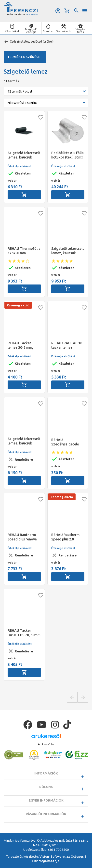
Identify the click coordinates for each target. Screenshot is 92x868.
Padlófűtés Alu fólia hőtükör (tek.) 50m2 (67, 155)
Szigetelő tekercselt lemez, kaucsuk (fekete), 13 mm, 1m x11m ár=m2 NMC (24, 155)
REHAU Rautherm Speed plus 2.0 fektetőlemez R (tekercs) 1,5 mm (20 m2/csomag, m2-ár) (68, 537)
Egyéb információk (46, 800)
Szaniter (48, 31)
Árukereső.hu (46, 744)
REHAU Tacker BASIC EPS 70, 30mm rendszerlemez (24, 633)
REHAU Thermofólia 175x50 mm (24, 251)
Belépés (58, 11)
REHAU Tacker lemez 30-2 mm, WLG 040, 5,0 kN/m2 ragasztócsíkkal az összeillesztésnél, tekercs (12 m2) (24, 345)
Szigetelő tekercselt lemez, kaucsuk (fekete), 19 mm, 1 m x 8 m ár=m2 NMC (68, 251)
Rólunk (46, 787)
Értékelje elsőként (20, 166)
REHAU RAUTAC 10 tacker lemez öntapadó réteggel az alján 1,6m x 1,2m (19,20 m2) (67, 345)
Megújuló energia (31, 31)
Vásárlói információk (46, 814)
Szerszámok (64, 31)
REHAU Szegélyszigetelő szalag (65, 442)
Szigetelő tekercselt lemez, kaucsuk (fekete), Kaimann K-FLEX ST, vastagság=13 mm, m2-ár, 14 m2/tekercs (24, 441)
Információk (46, 773)
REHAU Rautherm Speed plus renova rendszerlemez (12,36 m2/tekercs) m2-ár (23, 537)
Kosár (67, 11)
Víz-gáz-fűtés (80, 31)
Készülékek (12, 31)
